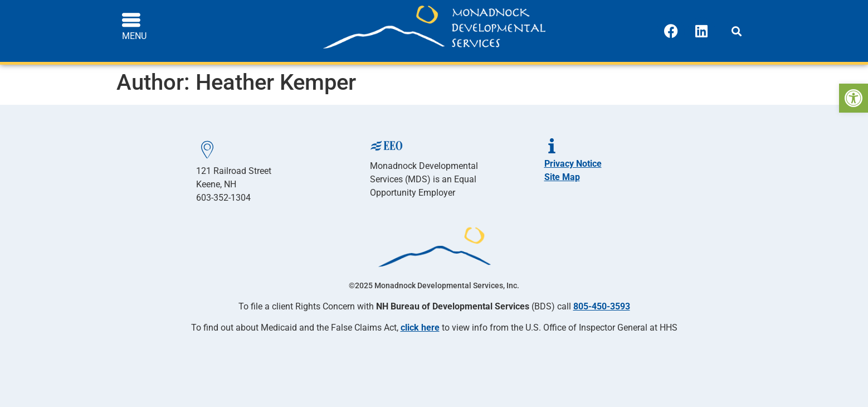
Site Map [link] (562, 177)
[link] (854, 98)
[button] (736, 31)
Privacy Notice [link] (573, 164)
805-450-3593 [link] (602, 306)
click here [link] (420, 328)
